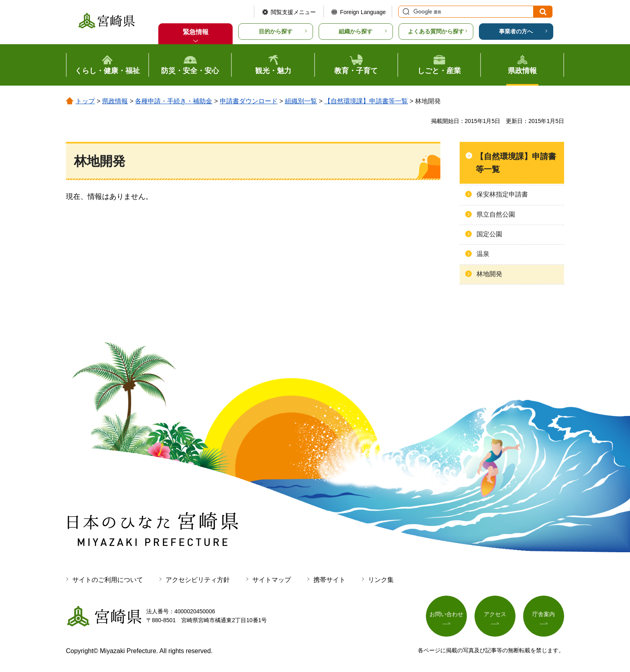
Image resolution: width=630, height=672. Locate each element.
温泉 (483, 254)
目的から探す (276, 31)
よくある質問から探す (436, 31)
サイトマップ (272, 580)
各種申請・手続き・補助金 (174, 101)
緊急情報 (196, 32)
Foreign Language (363, 12)
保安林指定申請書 (502, 194)
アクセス (495, 614)
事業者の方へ (516, 31)
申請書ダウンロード (249, 101)
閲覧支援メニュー (293, 12)
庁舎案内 (544, 614)
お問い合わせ (446, 614)
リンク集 (381, 580)
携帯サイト (329, 580)
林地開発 (489, 274)
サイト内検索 (405, 12)
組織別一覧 (301, 101)
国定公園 (489, 234)
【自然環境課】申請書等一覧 (366, 101)
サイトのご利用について (108, 580)
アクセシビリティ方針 (198, 580)
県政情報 (115, 101)
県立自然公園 (496, 214)
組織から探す (356, 31)
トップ (85, 101)
